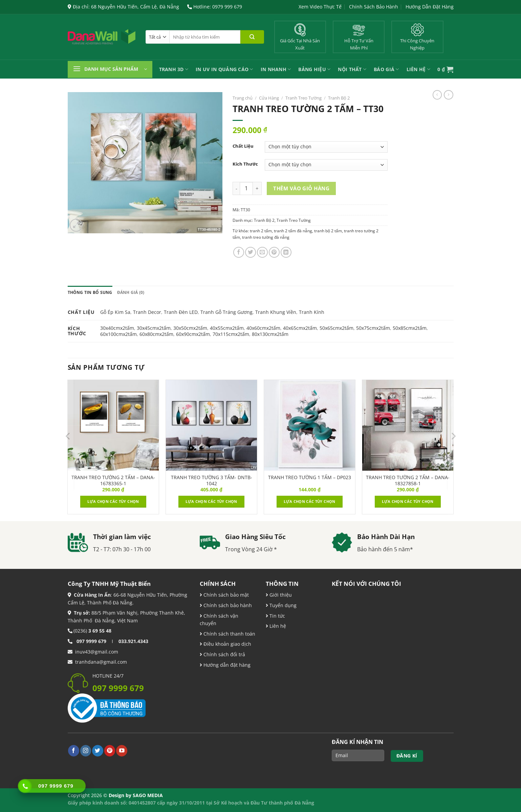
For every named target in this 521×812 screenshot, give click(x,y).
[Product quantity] (246, 188)
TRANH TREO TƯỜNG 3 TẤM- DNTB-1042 (212, 480)
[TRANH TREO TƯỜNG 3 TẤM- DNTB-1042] (211, 425)
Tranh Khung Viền (276, 312)
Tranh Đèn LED (181, 312)
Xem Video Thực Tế (320, 7)
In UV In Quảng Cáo (224, 69)
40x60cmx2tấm (263, 328)
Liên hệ (277, 626)
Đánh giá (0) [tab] (131, 292)
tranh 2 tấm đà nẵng (293, 231)
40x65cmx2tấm (300, 328)
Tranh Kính (312, 312)
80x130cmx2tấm (270, 334)
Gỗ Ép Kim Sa (115, 312)
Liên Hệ (418, 69)
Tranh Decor (147, 312)
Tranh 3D (174, 69)
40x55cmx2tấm (227, 328)
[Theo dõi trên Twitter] (98, 751)
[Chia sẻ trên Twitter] (251, 252)
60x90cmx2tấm (193, 334)
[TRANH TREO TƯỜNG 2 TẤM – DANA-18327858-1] (408, 425)
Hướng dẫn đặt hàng (226, 665)
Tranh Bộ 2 (339, 98)
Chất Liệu (243, 146)
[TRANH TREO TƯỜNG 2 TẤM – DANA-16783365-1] (113, 425)
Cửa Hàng (269, 98)
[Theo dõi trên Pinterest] (110, 751)
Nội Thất (352, 69)
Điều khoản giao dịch (225, 644)
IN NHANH (276, 69)
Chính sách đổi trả (224, 654)
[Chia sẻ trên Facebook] (239, 252)
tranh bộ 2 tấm (328, 231)
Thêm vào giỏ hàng (301, 188)
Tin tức (277, 616)
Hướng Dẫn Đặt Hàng (430, 7)
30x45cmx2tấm (154, 328)
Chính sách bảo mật (225, 595)
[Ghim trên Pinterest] (274, 252)
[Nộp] (252, 37)
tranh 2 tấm (261, 231)
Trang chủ (243, 98)
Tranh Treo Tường (303, 98)
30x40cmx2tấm (117, 328)
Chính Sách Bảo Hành (374, 7)
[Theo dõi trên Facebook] (74, 751)
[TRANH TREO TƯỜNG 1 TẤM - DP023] (309, 425)
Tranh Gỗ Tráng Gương (226, 312)
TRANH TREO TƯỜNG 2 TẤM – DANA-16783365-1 (113, 480)
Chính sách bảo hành (227, 605)
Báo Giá (386, 69)
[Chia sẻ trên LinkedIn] (286, 252)
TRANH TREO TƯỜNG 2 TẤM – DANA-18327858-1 (408, 480)
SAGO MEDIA (148, 795)
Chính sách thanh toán (229, 634)
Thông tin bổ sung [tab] (90, 292)
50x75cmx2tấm (373, 328)
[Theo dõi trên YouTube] (122, 751)
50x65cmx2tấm (337, 328)
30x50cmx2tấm (190, 328)
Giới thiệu (280, 595)
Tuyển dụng (282, 605)
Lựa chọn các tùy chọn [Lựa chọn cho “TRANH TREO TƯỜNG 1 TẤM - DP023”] (309, 501)
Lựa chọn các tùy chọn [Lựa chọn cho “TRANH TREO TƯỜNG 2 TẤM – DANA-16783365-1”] (113, 501)
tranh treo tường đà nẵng (266, 237)
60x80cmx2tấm (156, 334)
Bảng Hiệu (314, 69)
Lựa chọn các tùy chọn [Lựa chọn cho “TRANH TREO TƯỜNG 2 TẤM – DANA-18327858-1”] (408, 501)
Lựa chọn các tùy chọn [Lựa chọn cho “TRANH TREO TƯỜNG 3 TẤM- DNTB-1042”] (211, 501)
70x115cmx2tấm (231, 334)
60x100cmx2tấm (118, 334)
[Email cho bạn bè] (262, 252)
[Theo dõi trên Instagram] (86, 751)
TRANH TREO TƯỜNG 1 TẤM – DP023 (310, 477)
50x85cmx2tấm (410, 328)
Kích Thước (245, 164)
